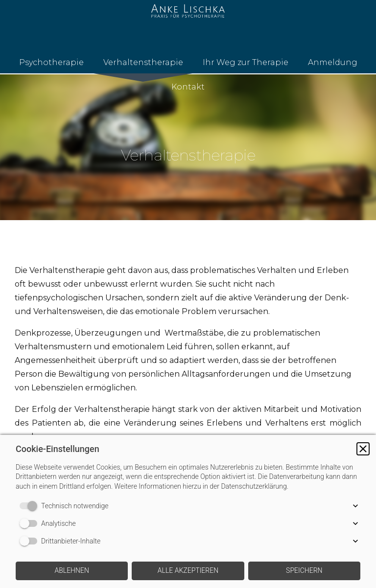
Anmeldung (333, 62)
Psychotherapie (51, 62)
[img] (188, 147)
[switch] (30, 506)
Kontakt (188, 87)
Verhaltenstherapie (143, 62)
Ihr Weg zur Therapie (246, 62)
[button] (363, 449)
